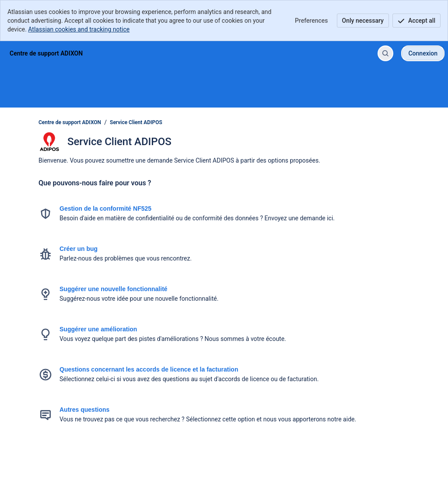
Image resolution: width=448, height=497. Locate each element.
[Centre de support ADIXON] (46, 53)
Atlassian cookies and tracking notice (79, 29)
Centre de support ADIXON (70, 122)
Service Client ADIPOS (136, 122)
